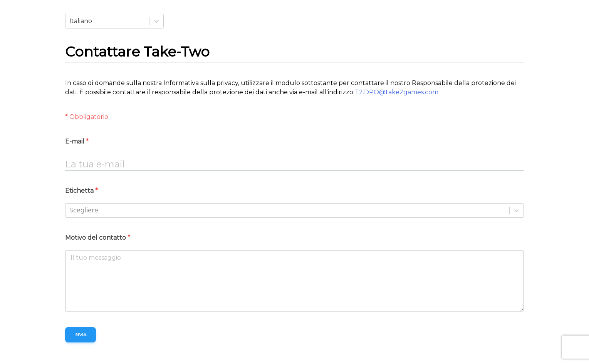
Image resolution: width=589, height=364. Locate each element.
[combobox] (70, 21)
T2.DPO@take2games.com (397, 92)
